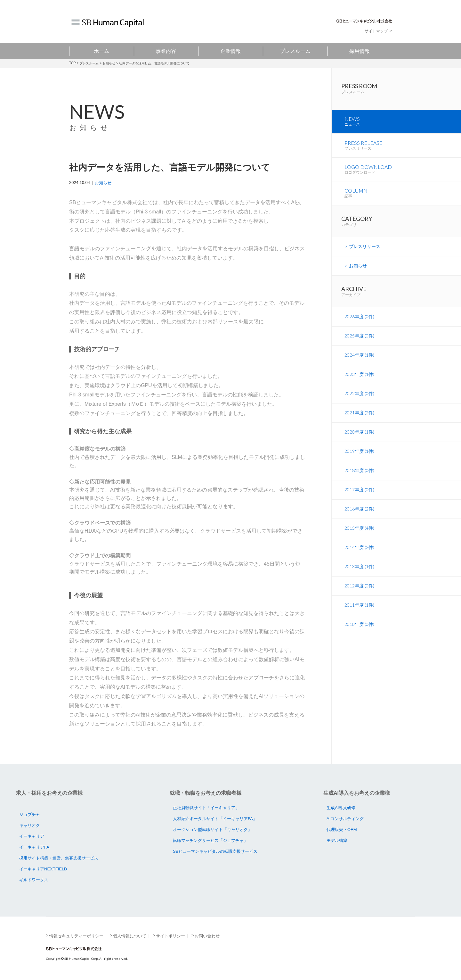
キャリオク (30, 825)
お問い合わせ (207, 936)
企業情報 (230, 51)
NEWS (403, 125)
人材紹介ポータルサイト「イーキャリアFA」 (215, 819)
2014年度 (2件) (359, 553)
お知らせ (109, 63)
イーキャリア (32, 836)
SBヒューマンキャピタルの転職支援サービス (215, 851)
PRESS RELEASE (403, 150)
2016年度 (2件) (359, 515)
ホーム (101, 51)
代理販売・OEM (342, 830)
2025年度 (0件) (359, 342)
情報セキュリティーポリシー (76, 936)
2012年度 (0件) (359, 592)
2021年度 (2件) (359, 419)
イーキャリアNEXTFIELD (43, 869)
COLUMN (403, 199)
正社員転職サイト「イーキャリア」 (206, 808)
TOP (72, 63)
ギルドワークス (34, 880)
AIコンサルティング (345, 819)
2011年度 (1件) (359, 611)
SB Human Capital (108, 23)
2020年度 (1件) (359, 438)
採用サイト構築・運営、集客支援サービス (59, 858)
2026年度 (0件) (359, 323)
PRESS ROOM (401, 90)
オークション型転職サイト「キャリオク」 (212, 830)
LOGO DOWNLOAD (403, 174)
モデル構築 (337, 840)
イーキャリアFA (34, 847)
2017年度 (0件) (359, 496)
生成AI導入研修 (341, 808)
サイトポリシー (170, 936)
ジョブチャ (30, 814)
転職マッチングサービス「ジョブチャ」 (210, 840)
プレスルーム (295, 51)
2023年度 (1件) (359, 380)
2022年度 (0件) (359, 399)
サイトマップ (376, 31)
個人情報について (130, 936)
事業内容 (166, 51)
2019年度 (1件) (359, 457)
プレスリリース (365, 252)
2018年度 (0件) (359, 476)
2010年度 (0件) (359, 630)
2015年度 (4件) (359, 534)
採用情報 (360, 51)
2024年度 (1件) (359, 361)
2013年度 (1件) (359, 573)
